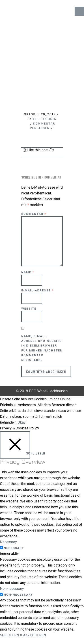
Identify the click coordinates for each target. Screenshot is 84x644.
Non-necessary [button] (12, 589)
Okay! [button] (22, 422)
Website (29, 309)
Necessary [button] (8, 542)
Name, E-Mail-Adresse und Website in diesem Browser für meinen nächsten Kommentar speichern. (42, 348)
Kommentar (34, 214)
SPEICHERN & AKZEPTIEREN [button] (23, 635)
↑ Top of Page (67, 628)
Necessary (14, 548)
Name (28, 272)
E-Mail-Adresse (37, 290)
